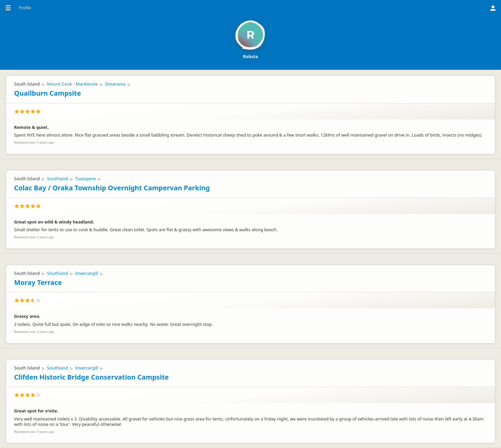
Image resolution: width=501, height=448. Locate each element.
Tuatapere (86, 179)
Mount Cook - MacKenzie (72, 84)
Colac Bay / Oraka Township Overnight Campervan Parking (112, 188)
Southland (57, 179)
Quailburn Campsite (48, 93)
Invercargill (87, 273)
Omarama (115, 84)
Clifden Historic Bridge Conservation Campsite (92, 377)
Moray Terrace (38, 282)
